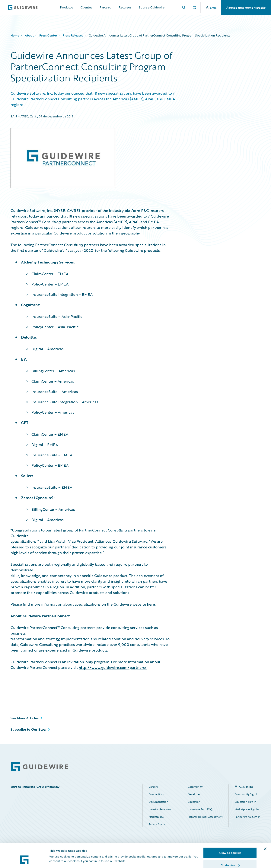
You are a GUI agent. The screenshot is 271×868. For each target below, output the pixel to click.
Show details (58, 852)
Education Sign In (245, 802)
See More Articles (25, 718)
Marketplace (156, 817)
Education (194, 802)
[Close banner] (265, 829)
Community (195, 787)
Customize (230, 846)
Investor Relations (160, 809)
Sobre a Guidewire (152, 7)
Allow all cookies (230, 833)
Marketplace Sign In (247, 809)
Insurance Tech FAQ (200, 809)
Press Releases (73, 35)
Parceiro (105, 7)
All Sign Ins (246, 787)
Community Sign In (247, 794)
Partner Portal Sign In (248, 817)
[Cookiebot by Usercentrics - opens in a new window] (24, 861)
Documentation (158, 802)
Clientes (86, 7)
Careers (153, 787)
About (29, 35)
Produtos (67, 7)
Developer (194, 794)
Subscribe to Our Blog (28, 729)
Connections (157, 794)
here (151, 604)
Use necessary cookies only (230, 858)
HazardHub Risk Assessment (205, 817)
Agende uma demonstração (246, 8)
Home (15, 35)
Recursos (125, 7)
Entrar (212, 8)
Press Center (48, 35)
